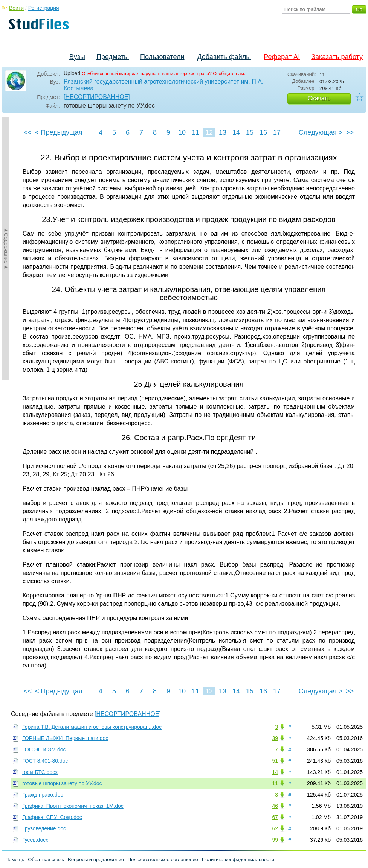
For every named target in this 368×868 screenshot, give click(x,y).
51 (275, 761)
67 (275, 817)
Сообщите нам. (229, 74)
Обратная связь (46, 860)
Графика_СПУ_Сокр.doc (52, 817)
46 (275, 806)
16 (263, 132)
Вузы (77, 57)
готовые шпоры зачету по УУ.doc (62, 783)
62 (275, 828)
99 (275, 840)
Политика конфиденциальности (238, 860)
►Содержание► (6, 248)
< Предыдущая (59, 132)
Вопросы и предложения (96, 860)
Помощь (15, 860)
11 (195, 132)
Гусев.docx (35, 840)
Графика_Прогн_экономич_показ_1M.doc (73, 806)
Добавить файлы (224, 57)
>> (350, 132)
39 (275, 738)
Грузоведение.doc (44, 828)
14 (236, 132)
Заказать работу (337, 57)
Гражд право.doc (43, 795)
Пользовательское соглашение (163, 860)
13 (223, 132)
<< (28, 132)
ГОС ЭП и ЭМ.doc (44, 749)
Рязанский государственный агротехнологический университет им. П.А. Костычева (163, 85)
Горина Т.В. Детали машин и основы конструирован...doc (92, 727)
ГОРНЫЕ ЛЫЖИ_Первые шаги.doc (65, 738)
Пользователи (162, 57)
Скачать (319, 98)
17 (277, 132)
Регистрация (44, 8)
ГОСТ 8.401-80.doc (45, 761)
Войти (16, 8)
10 (182, 132)
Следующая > (321, 132)
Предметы (113, 57)
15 (250, 132)
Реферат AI (282, 57)
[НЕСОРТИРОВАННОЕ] (97, 97)
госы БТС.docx (40, 772)
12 (209, 132)
